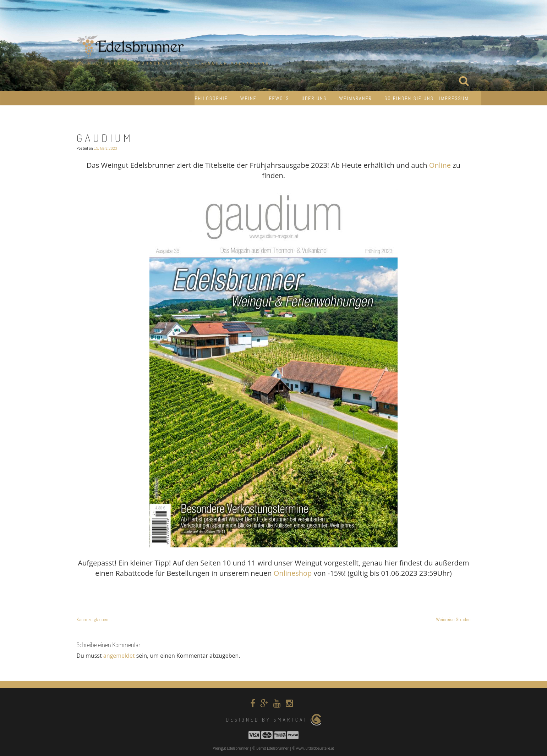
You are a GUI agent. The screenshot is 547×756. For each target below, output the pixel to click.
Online (440, 165)
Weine (248, 98)
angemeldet (119, 656)
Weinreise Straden (453, 619)
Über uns (314, 98)
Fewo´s (279, 98)
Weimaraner (355, 98)
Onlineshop (293, 573)
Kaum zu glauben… (94, 619)
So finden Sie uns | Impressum (427, 98)
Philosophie (211, 98)
